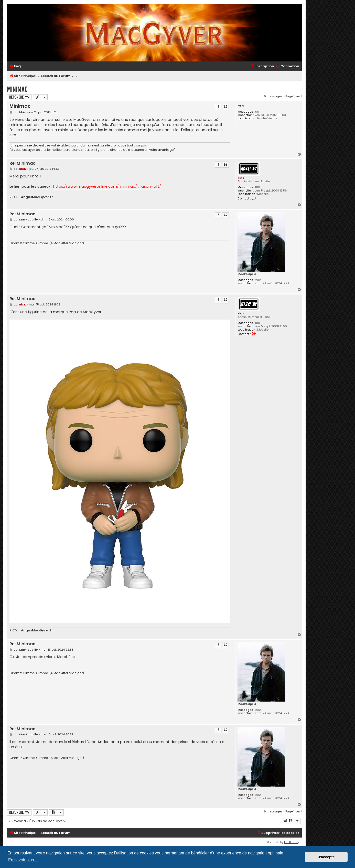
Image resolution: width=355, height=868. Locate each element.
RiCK (241, 178)
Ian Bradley (292, 842)
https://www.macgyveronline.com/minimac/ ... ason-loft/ (107, 186)
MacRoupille (247, 274)
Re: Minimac (22, 163)
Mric (241, 106)
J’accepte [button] (326, 857)
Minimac (17, 89)
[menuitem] (15, 66)
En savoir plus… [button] (23, 860)
